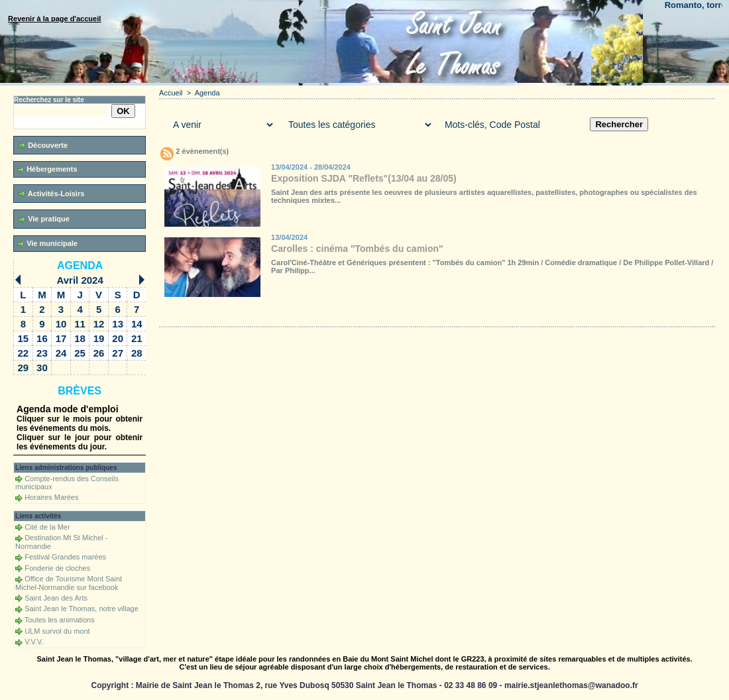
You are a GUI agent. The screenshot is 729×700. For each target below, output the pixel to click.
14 (137, 324)
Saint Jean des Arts (56, 598)
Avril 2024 (80, 280)
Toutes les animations (60, 620)
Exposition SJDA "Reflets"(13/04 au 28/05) (364, 178)
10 (61, 324)
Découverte (43, 146)
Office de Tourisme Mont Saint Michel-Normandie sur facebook (69, 583)
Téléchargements (313, 314)
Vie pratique (44, 219)
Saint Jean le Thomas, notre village (82, 609)
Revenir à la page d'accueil (54, 19)
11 (80, 324)
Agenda (80, 265)
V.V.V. (34, 642)
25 (80, 353)
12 (99, 324)
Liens (426, 314)
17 (61, 338)
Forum (373, 314)
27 (118, 353)
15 (24, 338)
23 (42, 353)
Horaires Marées (51, 497)
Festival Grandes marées (65, 557)
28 (137, 353)
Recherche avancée (116, 125)
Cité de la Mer (47, 527)
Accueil (171, 93)
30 (42, 368)
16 (42, 338)
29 (24, 368)
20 (118, 338)
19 (99, 338)
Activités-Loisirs (51, 194)
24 (61, 353)
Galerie (238, 314)
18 (80, 338)
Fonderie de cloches (57, 568)
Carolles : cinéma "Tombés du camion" (357, 249)
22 (24, 353)
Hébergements (47, 169)
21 (137, 338)
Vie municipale (47, 244)
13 (118, 324)
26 (99, 353)
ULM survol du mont (57, 631)
